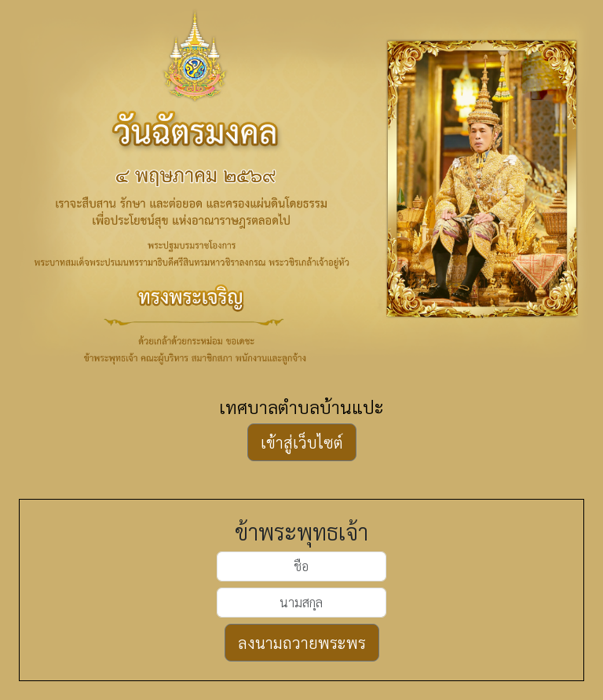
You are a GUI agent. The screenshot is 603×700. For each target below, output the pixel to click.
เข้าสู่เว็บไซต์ (302, 442)
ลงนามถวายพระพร (302, 643)
